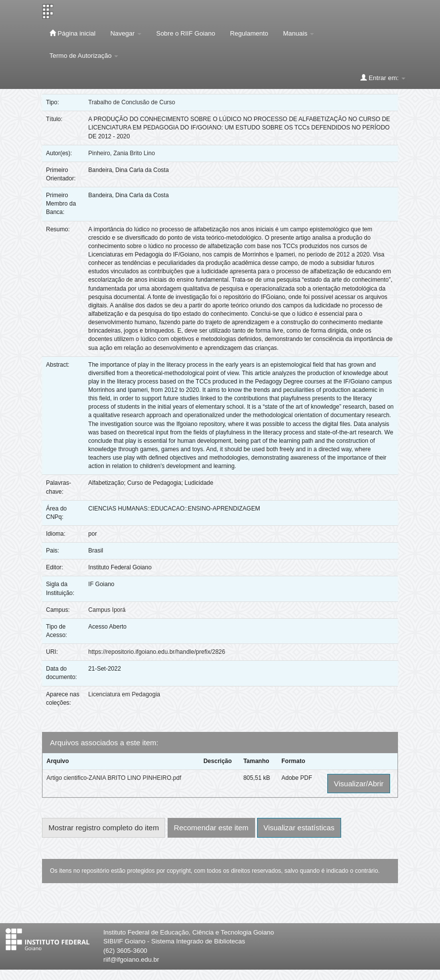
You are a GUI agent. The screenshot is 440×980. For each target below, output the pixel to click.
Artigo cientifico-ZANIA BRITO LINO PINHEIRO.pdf (114, 778)
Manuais (299, 33)
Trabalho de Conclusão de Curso (132, 102)
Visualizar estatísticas (299, 828)
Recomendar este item (211, 828)
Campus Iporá (107, 610)
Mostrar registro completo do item (104, 828)
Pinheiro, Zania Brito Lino (122, 153)
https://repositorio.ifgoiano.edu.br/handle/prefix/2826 (157, 652)
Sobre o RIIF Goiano (186, 33)
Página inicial (72, 33)
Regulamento (249, 33)
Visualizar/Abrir (359, 784)
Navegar (126, 33)
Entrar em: (383, 78)
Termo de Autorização (84, 56)
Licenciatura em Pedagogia (124, 694)
